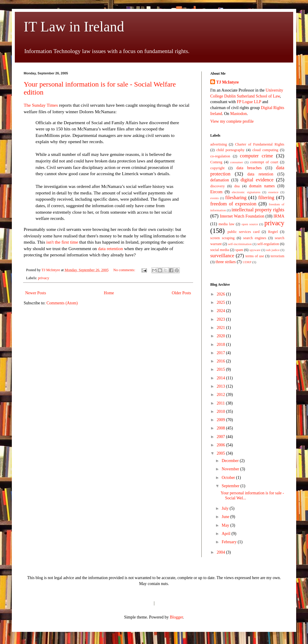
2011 (221, 403)
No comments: (125, 270)
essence (273, 192)
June (226, 517)
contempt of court (264, 162)
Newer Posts (36, 293)
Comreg (216, 162)
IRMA (279, 216)
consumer (237, 162)
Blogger (176, 617)
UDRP (247, 262)
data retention (110, 249)
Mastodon (238, 114)
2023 (222, 319)
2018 (222, 345)
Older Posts (181, 293)
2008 (222, 428)
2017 (222, 353)
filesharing (236, 198)
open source (250, 224)
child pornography (230, 150)
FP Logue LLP (249, 102)
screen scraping (222, 238)
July (226, 508)
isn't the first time (62, 242)
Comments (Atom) (62, 303)
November (231, 469)
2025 (222, 302)
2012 (222, 395)
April (226, 534)
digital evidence (257, 180)
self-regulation (268, 244)
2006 (222, 445)
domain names (262, 186)
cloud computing (265, 150)
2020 (222, 336)
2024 (222, 311)
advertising (219, 144)
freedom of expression (233, 204)
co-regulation (220, 156)
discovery (218, 186)
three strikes (226, 262)
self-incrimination (240, 244)
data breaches (249, 168)
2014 (222, 378)
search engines (255, 238)
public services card (243, 232)
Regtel (273, 232)
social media (220, 250)
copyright (217, 168)
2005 (222, 453)
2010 (222, 412)
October (229, 478)
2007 (222, 437)
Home (109, 293)
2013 (222, 386)
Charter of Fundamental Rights (260, 144)
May (226, 525)
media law (227, 224)
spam (239, 250)
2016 (222, 361)
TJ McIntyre (227, 82)
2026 (222, 294)
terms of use (255, 256)
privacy (44, 278)
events (215, 198)
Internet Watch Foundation (242, 216)
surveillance (222, 256)
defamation (220, 180)
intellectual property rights (258, 210)
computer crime (256, 156)
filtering (266, 198)
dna (237, 186)
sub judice (273, 250)
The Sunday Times (41, 105)
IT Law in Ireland (74, 27)
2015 (222, 369)
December (231, 461)
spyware (255, 250)
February (230, 542)
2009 (222, 420)
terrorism (277, 256)
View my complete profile (232, 121)
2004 (222, 552)
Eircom (216, 192)
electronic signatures (246, 192)
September (231, 486)
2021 (222, 328)
